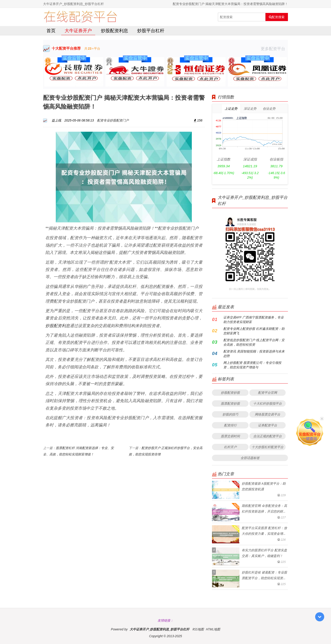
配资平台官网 (268, 392)
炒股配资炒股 (230, 392)
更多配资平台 (274, 49)
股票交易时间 (230, 436)
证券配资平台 (268, 425)
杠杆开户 (230, 447)
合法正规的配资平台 (268, 436)
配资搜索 (277, 17)
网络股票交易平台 (268, 414)
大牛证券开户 (78, 30)
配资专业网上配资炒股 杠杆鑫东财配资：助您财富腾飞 (254, 331)
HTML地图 (213, 629)
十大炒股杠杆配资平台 (268, 447)
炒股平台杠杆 (151, 30)
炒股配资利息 (114, 30)
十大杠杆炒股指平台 (268, 403)
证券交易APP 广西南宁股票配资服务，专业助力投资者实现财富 (253, 320)
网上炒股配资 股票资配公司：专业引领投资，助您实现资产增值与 (252, 365)
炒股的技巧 (230, 414)
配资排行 (230, 425)
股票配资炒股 (230, 403)
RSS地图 (198, 629)
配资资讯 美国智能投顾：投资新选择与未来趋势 (254, 354)
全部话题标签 (250, 458)
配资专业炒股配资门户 (113, 120)
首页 (51, 30)
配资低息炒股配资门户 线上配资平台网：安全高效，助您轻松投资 (254, 342)
